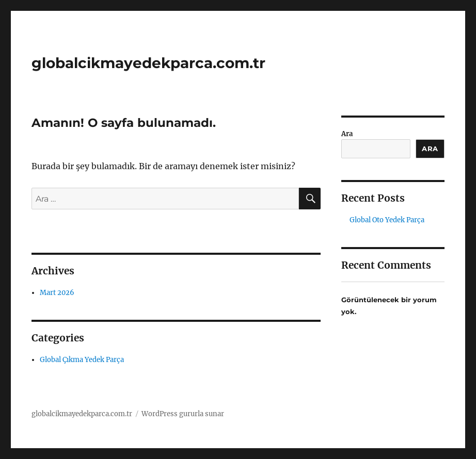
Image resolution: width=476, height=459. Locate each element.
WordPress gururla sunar (183, 414)
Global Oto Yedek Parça (387, 220)
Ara (347, 134)
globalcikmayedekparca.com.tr (148, 63)
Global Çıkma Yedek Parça (82, 360)
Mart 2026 (57, 293)
